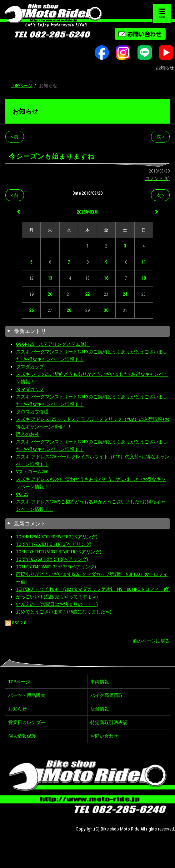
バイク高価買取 (107, 695)
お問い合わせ (104, 736)
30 (106, 310)
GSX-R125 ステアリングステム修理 (53, 344)
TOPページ (22, 86)
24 (125, 294)
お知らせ (25, 111)
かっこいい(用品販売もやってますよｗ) (57, 597)
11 (144, 262)
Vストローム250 (32, 472)
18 (144, 278)
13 (50, 278)
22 (87, 294)
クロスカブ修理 (32, 412)
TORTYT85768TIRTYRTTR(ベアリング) (52, 559)
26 (31, 310)
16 (106, 278)
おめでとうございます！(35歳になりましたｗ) (64, 612)
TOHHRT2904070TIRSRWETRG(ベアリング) (57, 537)
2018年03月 (87, 212)
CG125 (22, 494)
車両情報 (100, 682)
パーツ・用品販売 (27, 695)
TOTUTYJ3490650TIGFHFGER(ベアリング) (56, 567)
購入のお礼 (28, 434)
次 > (160, 137)
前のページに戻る (151, 641)
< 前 (15, 137)
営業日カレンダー (27, 722)
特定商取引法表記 (109, 722)
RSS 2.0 (16, 623)
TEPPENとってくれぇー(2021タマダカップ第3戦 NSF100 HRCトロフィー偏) (93, 589)
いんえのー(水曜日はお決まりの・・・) (57, 604)
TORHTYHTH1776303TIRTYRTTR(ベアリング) (59, 552)
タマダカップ (30, 367)
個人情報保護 (22, 736)
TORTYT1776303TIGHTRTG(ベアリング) (54, 544)
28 (69, 310)
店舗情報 (100, 709)
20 (50, 294)
